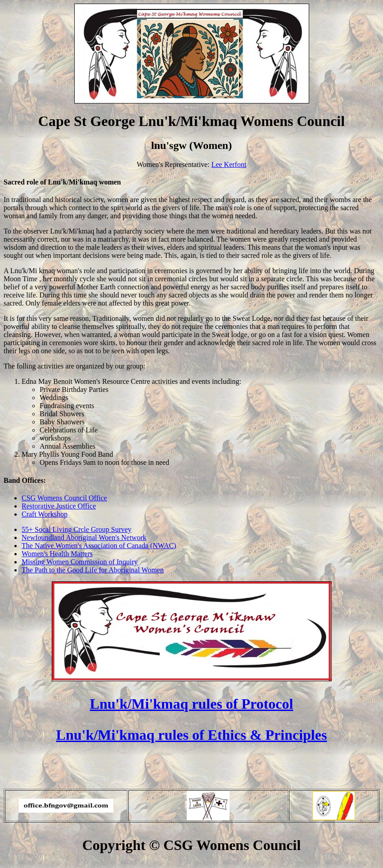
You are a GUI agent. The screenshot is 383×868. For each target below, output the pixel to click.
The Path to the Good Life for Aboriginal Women (93, 570)
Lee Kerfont (229, 164)
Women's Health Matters (57, 554)
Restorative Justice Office (59, 506)
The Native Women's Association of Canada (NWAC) (99, 546)
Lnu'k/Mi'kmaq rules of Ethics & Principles (192, 735)
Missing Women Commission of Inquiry (80, 562)
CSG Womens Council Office (64, 498)
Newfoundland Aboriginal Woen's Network (84, 537)
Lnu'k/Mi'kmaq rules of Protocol (192, 704)
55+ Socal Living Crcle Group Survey (77, 529)
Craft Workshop (45, 514)
